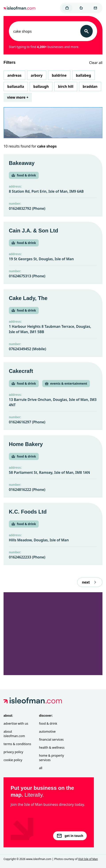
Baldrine (59, 75)
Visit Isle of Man (88, 859)
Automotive (47, 731)
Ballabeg (84, 75)
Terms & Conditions (17, 744)
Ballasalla (16, 86)
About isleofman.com (14, 734)
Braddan (90, 86)
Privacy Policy (13, 752)
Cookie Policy (13, 760)
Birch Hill (66, 86)
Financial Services (51, 739)
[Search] (87, 31)
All (41, 768)
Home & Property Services (51, 758)
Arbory (37, 75)
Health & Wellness (52, 747)
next (90, 582)
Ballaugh (41, 86)
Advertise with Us (16, 723)
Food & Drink (48, 723)
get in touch (70, 836)
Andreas (14, 75)
